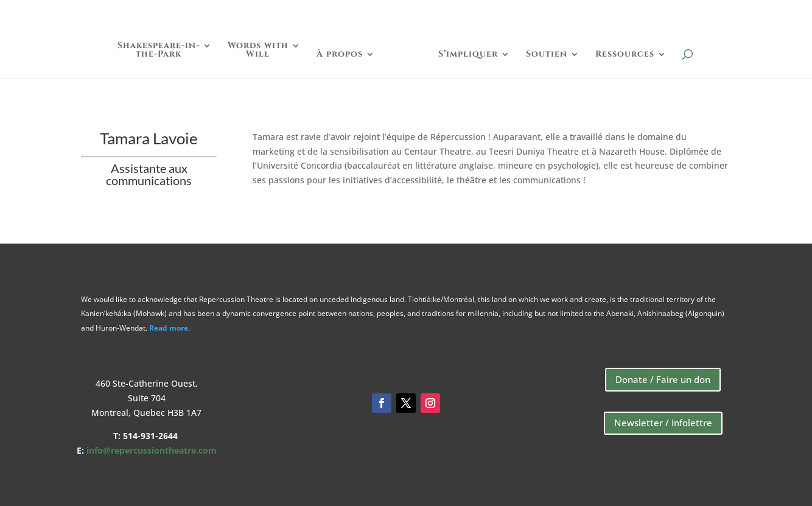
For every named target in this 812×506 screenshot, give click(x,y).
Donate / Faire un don (663, 379)
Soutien (547, 55)
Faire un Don (618, 13)
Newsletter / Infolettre (663, 423)
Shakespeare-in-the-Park (159, 51)
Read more (169, 328)
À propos (340, 55)
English (769, 13)
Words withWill (258, 51)
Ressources (625, 55)
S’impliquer (468, 55)
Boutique (702, 13)
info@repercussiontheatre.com (152, 450)
